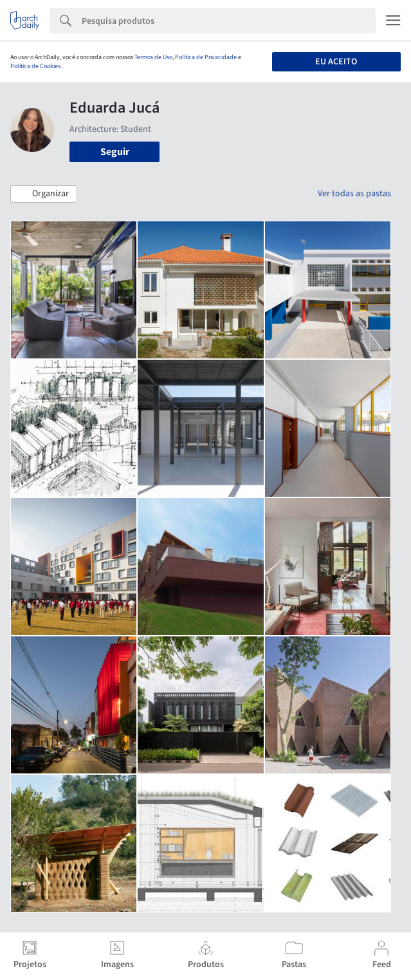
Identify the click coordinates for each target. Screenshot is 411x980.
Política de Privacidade (206, 57)
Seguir (115, 152)
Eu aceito (336, 62)
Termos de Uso (153, 57)
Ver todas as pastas (354, 194)
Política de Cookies (35, 66)
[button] (44, 194)
